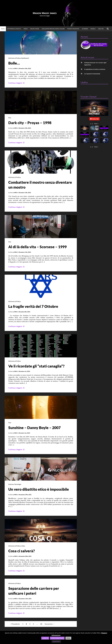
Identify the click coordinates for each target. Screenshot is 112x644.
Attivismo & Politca (14, 29)
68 (41, 623)
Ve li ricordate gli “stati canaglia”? (36, 366)
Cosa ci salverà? (22, 550)
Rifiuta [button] (68, 638)
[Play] (94, 108)
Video (23, 545)
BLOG (3, 29)
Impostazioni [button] (56, 641)
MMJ (16, 68)
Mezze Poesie (35, 29)
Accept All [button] (45, 638)
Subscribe (94, 119)
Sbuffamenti (25, 58)
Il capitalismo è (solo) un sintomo (95, 69)
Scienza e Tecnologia (15, 483)
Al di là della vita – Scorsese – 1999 (37, 246)
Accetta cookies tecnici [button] (57, 638)
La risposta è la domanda (92, 74)
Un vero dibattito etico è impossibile (39, 489)
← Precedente (15, 623)
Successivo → (50, 623)
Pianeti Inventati (73, 29)
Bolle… (14, 63)
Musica (93, 29)
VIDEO (26, 29)
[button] (96, 124)
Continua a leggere (17, 83)
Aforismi (85, 29)
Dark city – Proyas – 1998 (30, 123)
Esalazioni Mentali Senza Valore (53, 29)
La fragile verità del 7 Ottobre (33, 306)
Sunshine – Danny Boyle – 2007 (34, 427)
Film (10, 118)
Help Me (101, 29)
